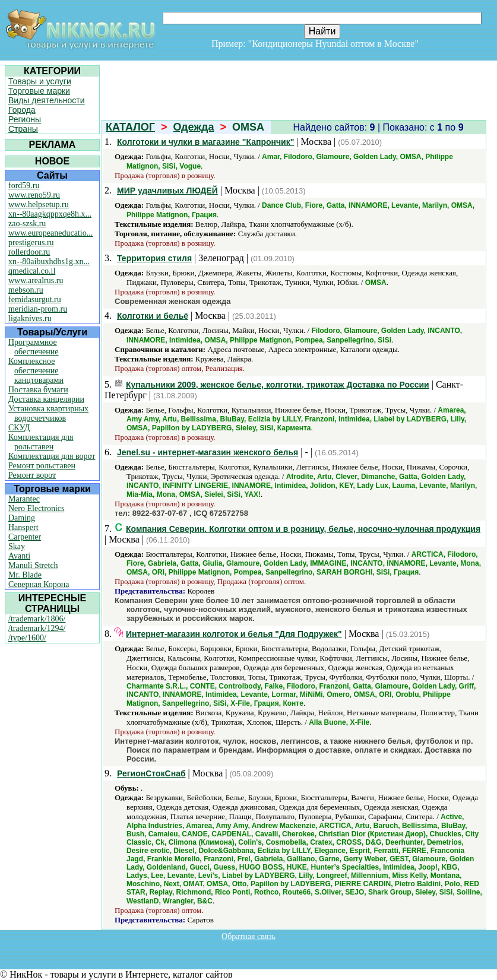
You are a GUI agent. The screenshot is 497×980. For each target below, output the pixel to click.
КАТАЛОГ (130, 127)
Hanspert (23, 527)
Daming (22, 518)
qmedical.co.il (32, 271)
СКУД (19, 428)
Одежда (194, 127)
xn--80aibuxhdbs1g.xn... (49, 261)
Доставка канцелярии (46, 399)
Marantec (24, 499)
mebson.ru (26, 290)
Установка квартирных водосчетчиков (48, 413)
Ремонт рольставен (42, 466)
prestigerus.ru (31, 242)
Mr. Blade (25, 575)
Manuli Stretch (33, 565)
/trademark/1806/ (37, 619)
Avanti (19, 556)
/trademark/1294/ (37, 628)
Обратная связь (248, 936)
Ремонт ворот (32, 475)
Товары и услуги (40, 81)
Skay (17, 546)
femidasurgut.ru (35, 299)
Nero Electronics (36, 508)
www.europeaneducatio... (50, 233)
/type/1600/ (27, 638)
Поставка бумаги (38, 390)
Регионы (25, 119)
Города (22, 110)
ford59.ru (24, 185)
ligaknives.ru (30, 318)
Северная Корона (39, 584)
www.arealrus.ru (36, 280)
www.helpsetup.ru (39, 204)
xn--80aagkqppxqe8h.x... (50, 214)
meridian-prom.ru (38, 309)
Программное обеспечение (34, 347)
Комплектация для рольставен (41, 442)
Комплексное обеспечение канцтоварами (36, 371)
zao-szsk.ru (27, 223)
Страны (23, 129)
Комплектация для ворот (52, 456)
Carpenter (25, 537)
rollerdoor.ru (29, 252)
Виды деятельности (47, 100)
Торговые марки (39, 91)
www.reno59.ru (34, 195)
